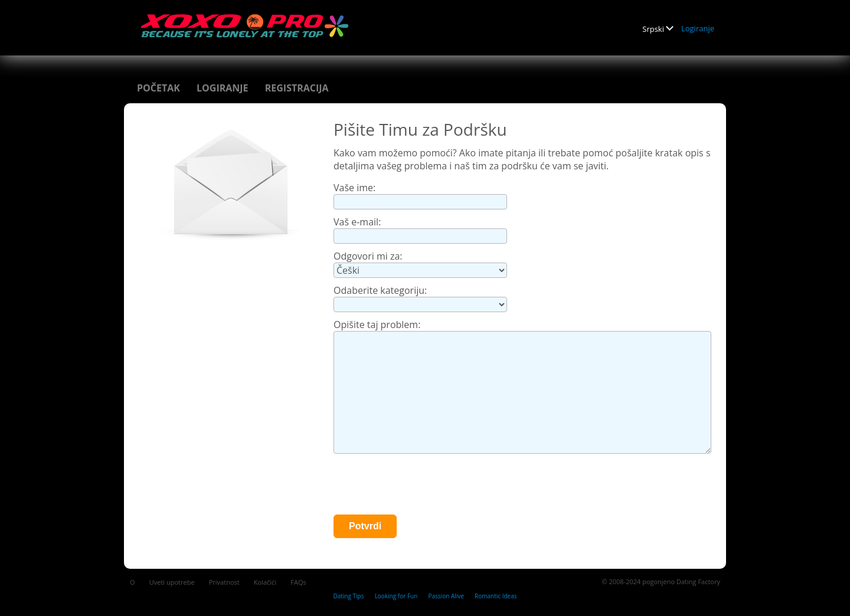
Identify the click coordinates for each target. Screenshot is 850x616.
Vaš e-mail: (357, 222)
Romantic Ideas (496, 596)
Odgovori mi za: (368, 256)
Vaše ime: (354, 188)
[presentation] (423, 486)
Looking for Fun (396, 596)
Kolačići (265, 582)
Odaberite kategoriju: (380, 290)
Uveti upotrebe (172, 582)
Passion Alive (446, 596)
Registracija (297, 88)
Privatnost (224, 582)
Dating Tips (348, 596)
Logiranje (698, 28)
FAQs (298, 582)
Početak (158, 88)
